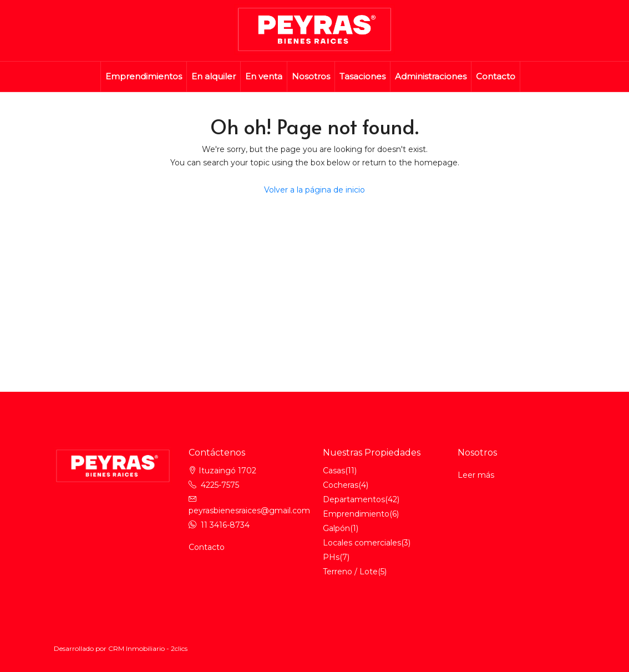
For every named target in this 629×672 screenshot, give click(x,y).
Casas (334, 471)
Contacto (496, 76)
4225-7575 (220, 485)
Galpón (336, 528)
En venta (264, 76)
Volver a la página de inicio (315, 190)
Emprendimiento (356, 514)
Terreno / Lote (350, 572)
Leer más (476, 475)
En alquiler (214, 76)
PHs (331, 557)
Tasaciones (362, 76)
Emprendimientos (144, 76)
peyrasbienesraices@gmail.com (249, 511)
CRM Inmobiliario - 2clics (148, 648)
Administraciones (431, 76)
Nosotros (311, 76)
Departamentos (354, 499)
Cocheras (341, 485)
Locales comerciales (362, 543)
